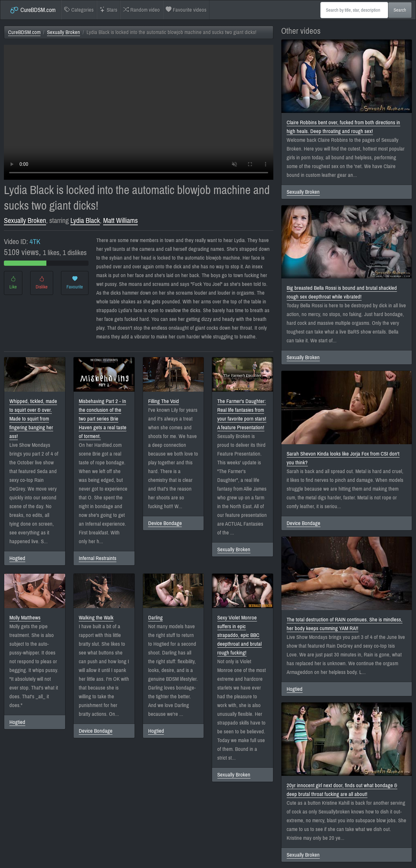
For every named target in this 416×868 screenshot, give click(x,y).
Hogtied (17, 558)
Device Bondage (165, 523)
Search (400, 10)
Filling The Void (164, 401)
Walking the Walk (96, 618)
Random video (142, 10)
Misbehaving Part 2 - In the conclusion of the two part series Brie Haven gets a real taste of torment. (103, 419)
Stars (108, 10)
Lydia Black (85, 220)
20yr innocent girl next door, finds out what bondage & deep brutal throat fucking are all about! (342, 790)
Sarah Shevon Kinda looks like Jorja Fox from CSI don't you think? (343, 458)
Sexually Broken (64, 32)
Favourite (75, 283)
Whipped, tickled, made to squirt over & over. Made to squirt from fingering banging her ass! (33, 419)
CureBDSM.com (33, 10)
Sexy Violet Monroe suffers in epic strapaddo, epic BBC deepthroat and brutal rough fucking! (239, 635)
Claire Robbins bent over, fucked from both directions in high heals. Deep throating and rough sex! (343, 127)
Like (13, 283)
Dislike (42, 283)
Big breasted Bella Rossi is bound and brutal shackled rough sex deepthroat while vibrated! (342, 292)
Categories (79, 10)
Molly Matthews (25, 618)
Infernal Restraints (98, 558)
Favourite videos (186, 10)
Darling (155, 618)
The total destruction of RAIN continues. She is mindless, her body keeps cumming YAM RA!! (345, 624)
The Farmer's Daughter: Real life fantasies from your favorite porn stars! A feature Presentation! (242, 414)
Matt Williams (120, 220)
